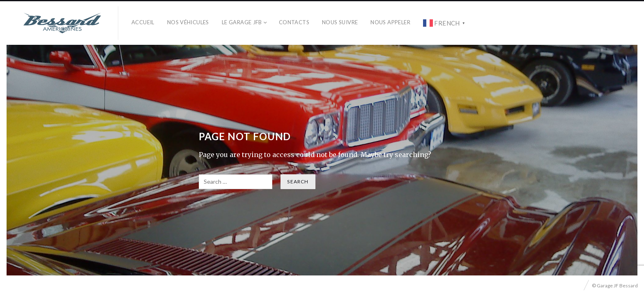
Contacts (294, 22)
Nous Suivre (340, 22)
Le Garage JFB (242, 22)
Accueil (143, 22)
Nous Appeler (390, 22)
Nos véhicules (188, 22)
